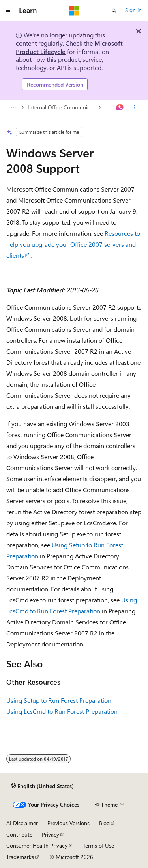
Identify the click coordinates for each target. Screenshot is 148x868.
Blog (104, 823)
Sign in (133, 10)
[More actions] (135, 107)
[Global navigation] (8, 11)
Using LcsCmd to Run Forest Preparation (62, 711)
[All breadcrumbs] (13, 107)
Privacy (51, 834)
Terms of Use (98, 845)
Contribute (19, 834)
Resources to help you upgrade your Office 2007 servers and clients (73, 244)
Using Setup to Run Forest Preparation (59, 700)
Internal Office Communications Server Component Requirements (62, 107)
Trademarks (20, 857)
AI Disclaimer (22, 823)
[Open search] (114, 11)
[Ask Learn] (120, 107)
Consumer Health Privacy (37, 845)
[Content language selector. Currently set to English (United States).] (42, 786)
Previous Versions (68, 823)
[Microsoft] (74, 11)
